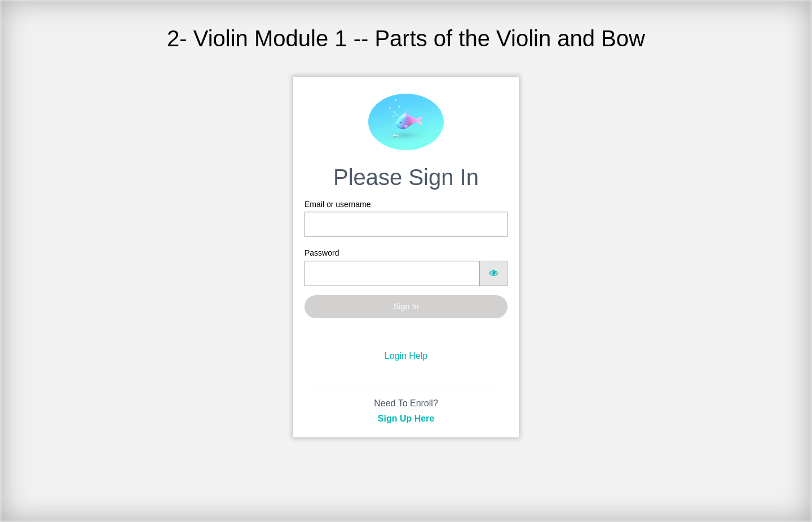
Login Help (406, 356)
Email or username (406, 218)
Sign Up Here (406, 418)
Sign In (406, 306)
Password (406, 267)
